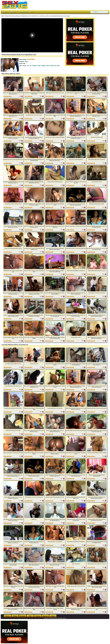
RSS (32, 12)
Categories (13, 12)
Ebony (27, 62)
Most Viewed (23, 12)
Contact (53, 616)
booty (58, 65)
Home (4, 12)
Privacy (15, 616)
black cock (53, 65)
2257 (30, 616)
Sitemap (38, 616)
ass (28, 65)
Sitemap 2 (45, 616)
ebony (48, 65)
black (39, 65)
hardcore (35, 65)
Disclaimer (23, 616)
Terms (7, 616)
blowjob (43, 65)
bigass (24, 65)
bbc (31, 65)
